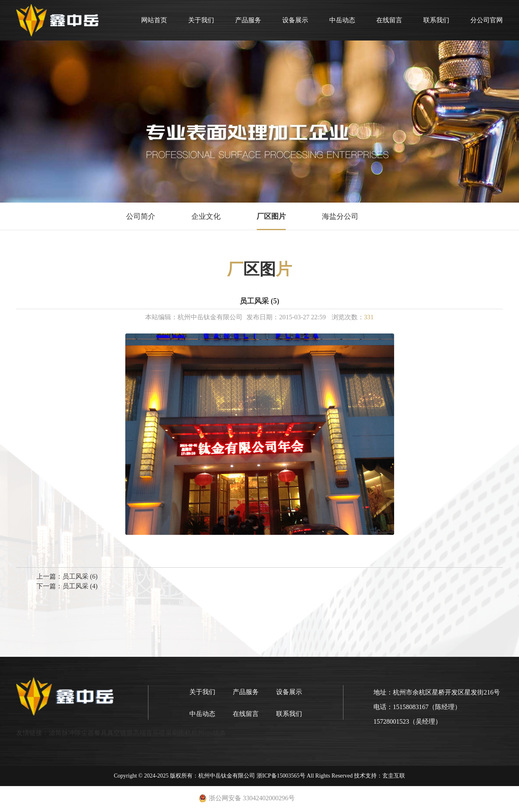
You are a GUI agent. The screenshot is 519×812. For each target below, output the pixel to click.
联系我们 (436, 20)
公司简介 (141, 216)
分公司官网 (487, 20)
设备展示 (295, 20)
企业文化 (206, 216)
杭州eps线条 (209, 733)
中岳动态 (342, 20)
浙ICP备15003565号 (281, 776)
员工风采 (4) (80, 586)
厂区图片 (271, 216)
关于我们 (201, 20)
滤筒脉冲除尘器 (71, 733)
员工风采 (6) (80, 576)
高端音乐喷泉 (152, 733)
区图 (259, 269)
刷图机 (182, 733)
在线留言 (389, 20)
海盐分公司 (340, 216)
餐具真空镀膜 (114, 733)
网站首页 (154, 20)
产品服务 (248, 20)
